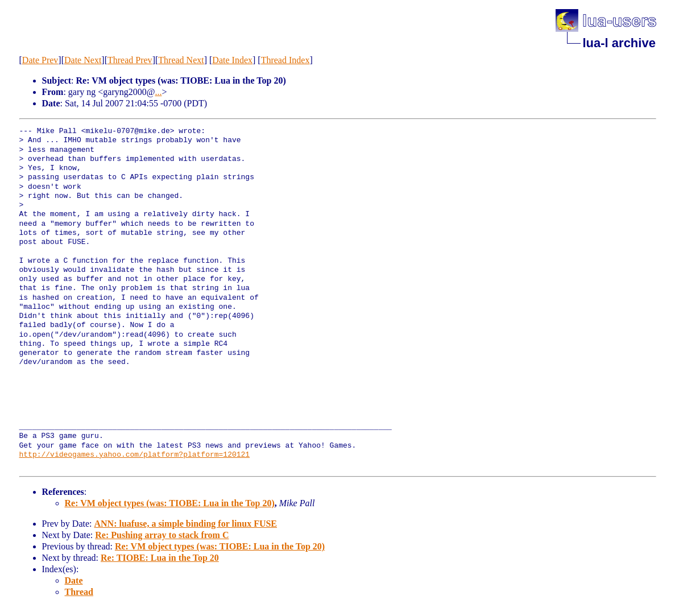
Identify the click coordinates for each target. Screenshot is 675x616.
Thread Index (285, 60)
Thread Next (181, 60)
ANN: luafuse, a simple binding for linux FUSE (185, 524)
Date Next (83, 60)
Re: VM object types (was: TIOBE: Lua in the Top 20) (170, 503)
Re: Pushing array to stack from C (162, 535)
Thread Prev (130, 60)
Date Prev (40, 60)
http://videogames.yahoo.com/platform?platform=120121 (135, 455)
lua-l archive (619, 43)
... (158, 92)
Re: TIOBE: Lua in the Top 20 (160, 558)
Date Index (232, 60)
